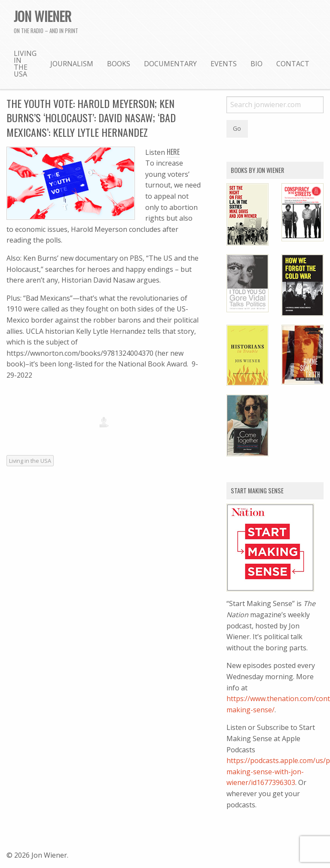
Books (119, 64)
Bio (257, 64)
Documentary (170, 64)
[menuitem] (25, 63)
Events (224, 64)
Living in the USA (25, 64)
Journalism (72, 64)
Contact (293, 64)
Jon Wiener (43, 16)
